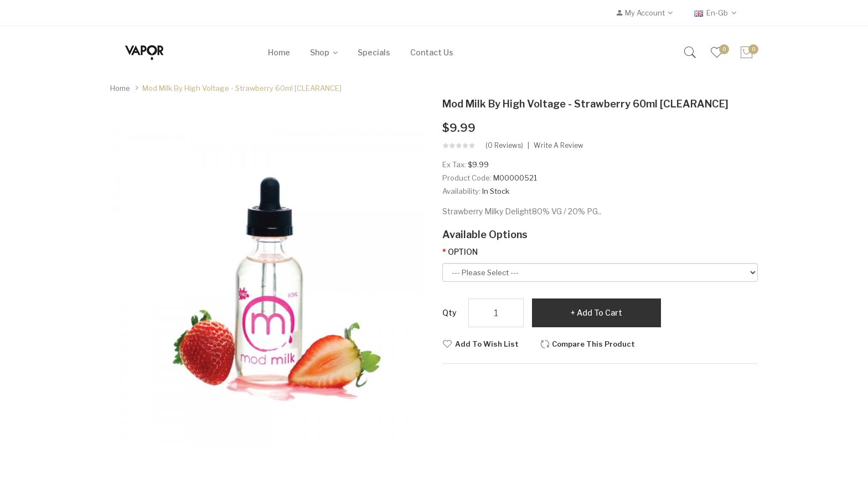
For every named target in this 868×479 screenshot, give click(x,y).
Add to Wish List (487, 344)
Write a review (559, 146)
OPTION (463, 252)
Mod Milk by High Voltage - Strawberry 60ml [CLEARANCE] (242, 88)
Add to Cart (600, 313)
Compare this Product (593, 344)
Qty (449, 313)
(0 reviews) (504, 146)
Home (120, 88)
